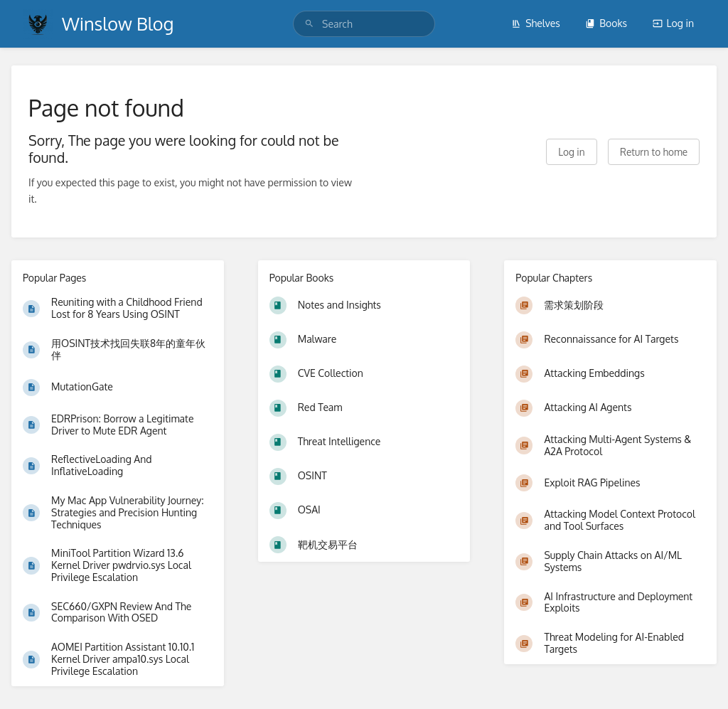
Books (606, 23)
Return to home (654, 152)
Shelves (536, 23)
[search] (364, 24)
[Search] (309, 24)
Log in (673, 23)
